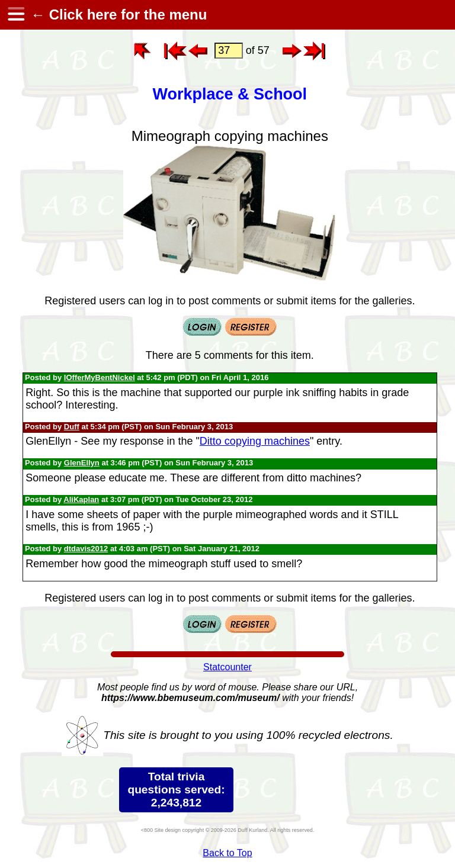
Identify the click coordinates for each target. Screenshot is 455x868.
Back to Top (227, 853)
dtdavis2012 (86, 549)
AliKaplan (81, 499)
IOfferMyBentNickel (100, 377)
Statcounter (227, 667)
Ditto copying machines (255, 441)
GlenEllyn (82, 463)
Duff (72, 427)
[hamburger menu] (15, 15)
